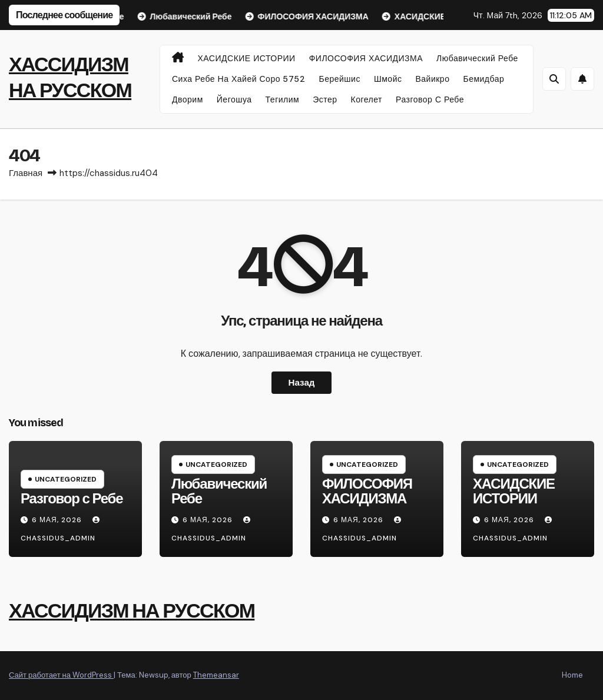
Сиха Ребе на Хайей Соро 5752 (238, 79)
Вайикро (432, 79)
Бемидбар (483, 79)
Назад (301, 383)
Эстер (325, 99)
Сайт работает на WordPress (61, 675)
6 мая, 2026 (58, 520)
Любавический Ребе (477, 58)
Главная (26, 173)
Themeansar (216, 675)
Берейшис (339, 79)
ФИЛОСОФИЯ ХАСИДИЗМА (366, 58)
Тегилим (283, 99)
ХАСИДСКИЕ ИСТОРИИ (247, 58)
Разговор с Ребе (430, 99)
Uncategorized (66, 479)
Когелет (367, 99)
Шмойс (388, 79)
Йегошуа (234, 99)
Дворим (188, 99)
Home (572, 675)
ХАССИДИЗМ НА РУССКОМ (132, 611)
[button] (554, 79)
